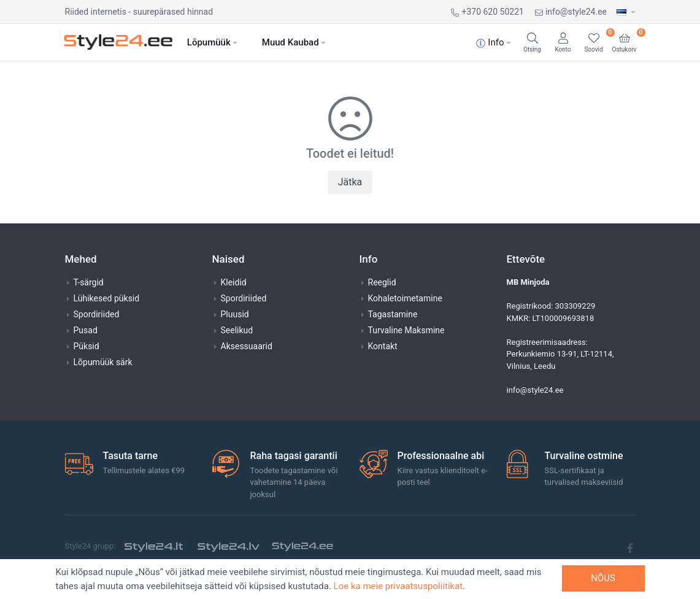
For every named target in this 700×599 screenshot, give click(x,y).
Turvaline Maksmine (406, 330)
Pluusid (235, 314)
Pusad (86, 330)
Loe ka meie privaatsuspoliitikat (398, 586)
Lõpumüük (209, 42)
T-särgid (89, 282)
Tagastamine (393, 314)
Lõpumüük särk (103, 362)
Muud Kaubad (290, 42)
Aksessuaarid (247, 346)
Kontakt (383, 346)
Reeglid (382, 282)
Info (490, 42)
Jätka (350, 182)
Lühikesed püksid (107, 298)
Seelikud (237, 330)
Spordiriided (97, 314)
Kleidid (234, 282)
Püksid (87, 346)
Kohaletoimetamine (405, 298)
